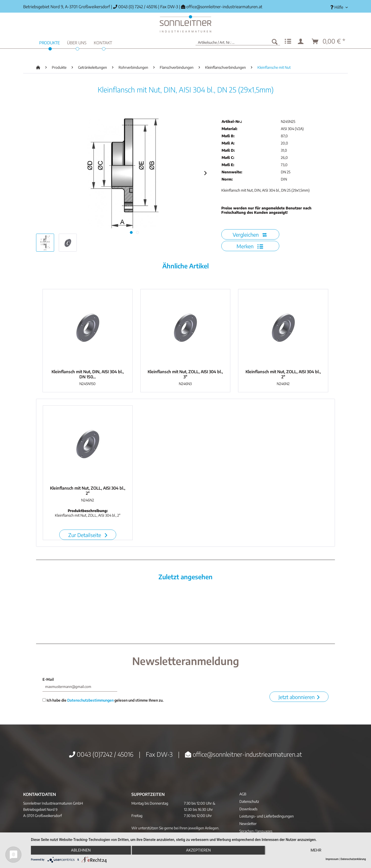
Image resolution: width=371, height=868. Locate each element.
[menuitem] (337, 7)
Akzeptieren (198, 850)
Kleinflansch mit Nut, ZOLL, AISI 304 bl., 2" (283, 374)
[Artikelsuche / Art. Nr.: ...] (238, 41)
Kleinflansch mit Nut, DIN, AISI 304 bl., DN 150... (88, 374)
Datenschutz (249, 801)
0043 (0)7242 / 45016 (101, 754)
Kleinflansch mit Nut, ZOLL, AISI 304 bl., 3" (185, 374)
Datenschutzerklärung (353, 859)
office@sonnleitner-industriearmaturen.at (224, 7)
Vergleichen (250, 235)
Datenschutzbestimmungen (90, 700)
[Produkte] (49, 42)
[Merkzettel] (288, 41)
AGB (243, 794)
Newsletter (248, 824)
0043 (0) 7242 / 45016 (135, 7)
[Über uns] (77, 42)
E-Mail (48, 679)
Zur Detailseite (88, 535)
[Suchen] (275, 41)
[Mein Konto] (302, 41)
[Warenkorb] (329, 41)
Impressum (332, 859)
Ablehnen (81, 850)
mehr (316, 850)
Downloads (248, 809)
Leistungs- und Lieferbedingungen (267, 816)
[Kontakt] (103, 42)
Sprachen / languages (256, 831)
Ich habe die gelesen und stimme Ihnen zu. (103, 700)
